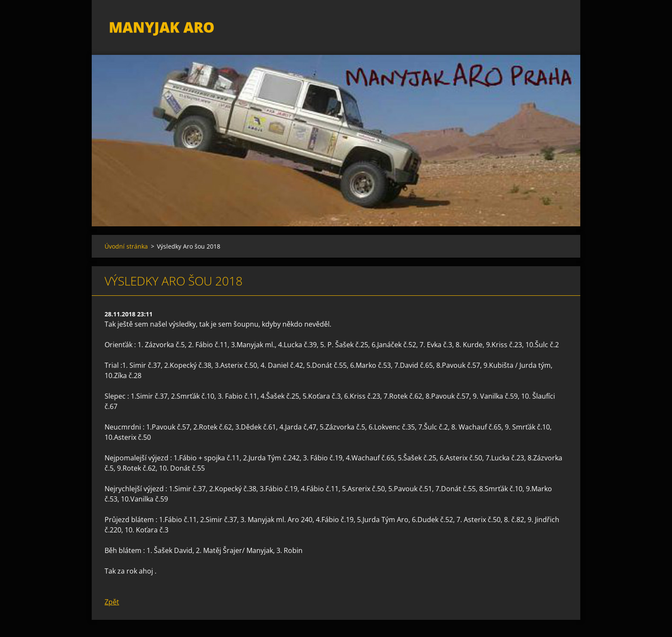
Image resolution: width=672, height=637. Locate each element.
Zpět (112, 602)
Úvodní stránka (126, 246)
